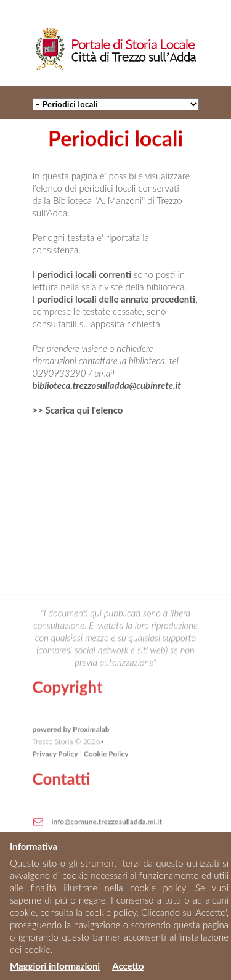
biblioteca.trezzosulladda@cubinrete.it (107, 385)
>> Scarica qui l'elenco (78, 410)
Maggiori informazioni (55, 966)
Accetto (128, 966)
